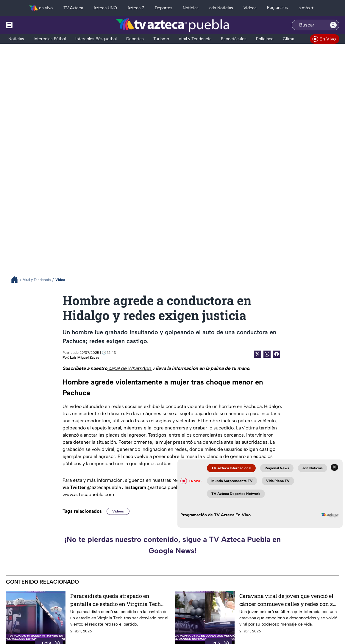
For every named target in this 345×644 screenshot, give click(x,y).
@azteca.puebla (166, 487)
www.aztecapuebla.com (88, 494)
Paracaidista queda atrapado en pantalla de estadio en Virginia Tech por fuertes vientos (116, 600)
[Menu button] (30, 25)
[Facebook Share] (277, 354)
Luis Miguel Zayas (85, 357)
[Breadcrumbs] (17, 280)
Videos (118, 511)
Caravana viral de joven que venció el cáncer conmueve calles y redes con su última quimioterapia (288, 600)
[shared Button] (267, 354)
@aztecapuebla (104, 487)
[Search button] (333, 25)
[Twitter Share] (257, 354)
